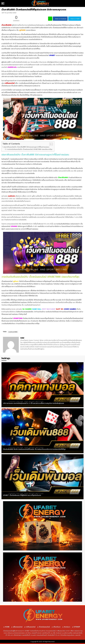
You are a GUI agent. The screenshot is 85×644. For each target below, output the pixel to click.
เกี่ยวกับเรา (57, 627)
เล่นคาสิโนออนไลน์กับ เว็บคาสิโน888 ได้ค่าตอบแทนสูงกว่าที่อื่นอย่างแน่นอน (26, 147)
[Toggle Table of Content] (50, 144)
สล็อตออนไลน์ (18, 627)
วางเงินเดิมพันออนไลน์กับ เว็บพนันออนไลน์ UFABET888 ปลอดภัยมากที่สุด (30, 149)
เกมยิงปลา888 (13, 332)
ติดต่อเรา (67, 627)
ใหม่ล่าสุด (6, 358)
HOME (7, 627)
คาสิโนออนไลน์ (31, 627)
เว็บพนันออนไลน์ (44, 627)
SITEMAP (77, 627)
